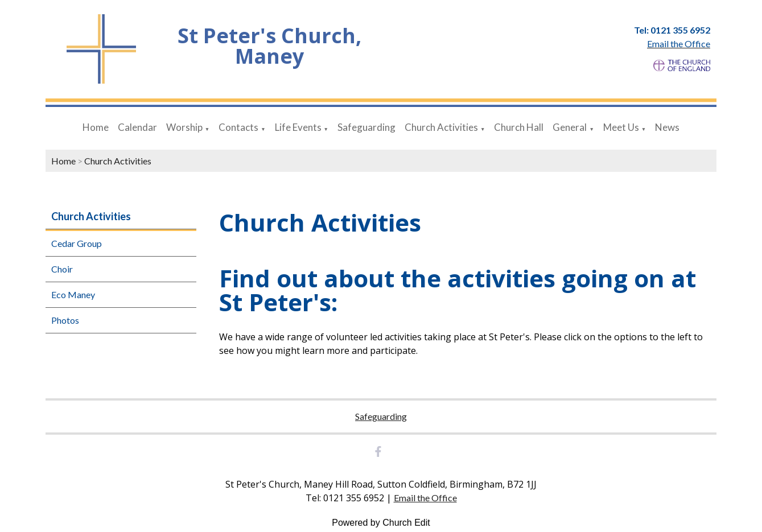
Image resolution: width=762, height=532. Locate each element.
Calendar (137, 127)
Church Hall (519, 127)
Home (96, 127)
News (667, 127)
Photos (65, 320)
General (570, 127)
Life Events (298, 127)
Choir (62, 269)
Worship (184, 127)
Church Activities (441, 127)
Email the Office (425, 498)
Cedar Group (77, 243)
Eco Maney (73, 294)
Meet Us (621, 127)
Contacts (238, 127)
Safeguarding (366, 127)
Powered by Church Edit (381, 523)
